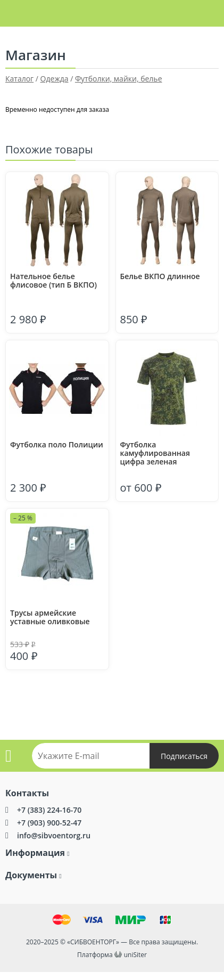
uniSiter (135, 955)
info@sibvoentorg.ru (54, 835)
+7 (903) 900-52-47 (49, 823)
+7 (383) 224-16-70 (49, 810)
